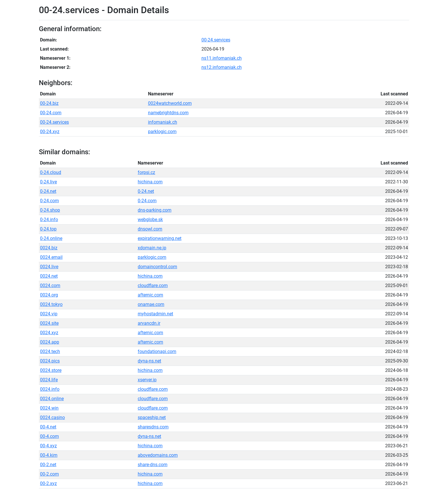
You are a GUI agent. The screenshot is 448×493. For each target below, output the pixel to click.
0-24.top (48, 229)
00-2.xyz (48, 483)
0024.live (49, 267)
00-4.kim (49, 455)
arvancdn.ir (149, 323)
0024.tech (50, 351)
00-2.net (48, 465)
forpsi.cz (146, 172)
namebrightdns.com (168, 113)
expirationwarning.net (160, 238)
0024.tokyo (51, 304)
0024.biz (49, 248)
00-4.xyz (48, 446)
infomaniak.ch (163, 122)
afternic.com (150, 295)
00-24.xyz (50, 132)
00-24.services (216, 40)
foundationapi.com (157, 351)
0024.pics (50, 361)
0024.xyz (49, 333)
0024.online (52, 399)
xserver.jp (147, 380)
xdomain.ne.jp (152, 248)
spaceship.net (152, 417)
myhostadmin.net (155, 314)
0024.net (49, 276)
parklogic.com (162, 132)
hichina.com (150, 182)
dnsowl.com (150, 229)
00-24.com (51, 113)
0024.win (49, 408)
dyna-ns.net (149, 361)
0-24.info (49, 220)
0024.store (51, 370)
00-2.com (49, 474)
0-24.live (48, 182)
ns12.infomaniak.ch (222, 67)
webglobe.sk (150, 220)
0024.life (49, 380)
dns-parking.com (155, 210)
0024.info (50, 389)
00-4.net (48, 427)
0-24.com (49, 201)
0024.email (51, 257)
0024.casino (52, 417)
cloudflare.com (153, 285)
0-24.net (48, 191)
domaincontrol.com (157, 267)
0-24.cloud (51, 172)
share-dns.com (153, 465)
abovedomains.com (158, 455)
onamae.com (151, 304)
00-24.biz (49, 103)
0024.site (49, 323)
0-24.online (51, 238)
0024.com (50, 285)
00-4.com (49, 436)
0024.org (49, 295)
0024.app (50, 342)
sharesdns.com (153, 427)
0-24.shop (50, 210)
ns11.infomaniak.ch (222, 58)
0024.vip (49, 314)
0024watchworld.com (170, 103)
